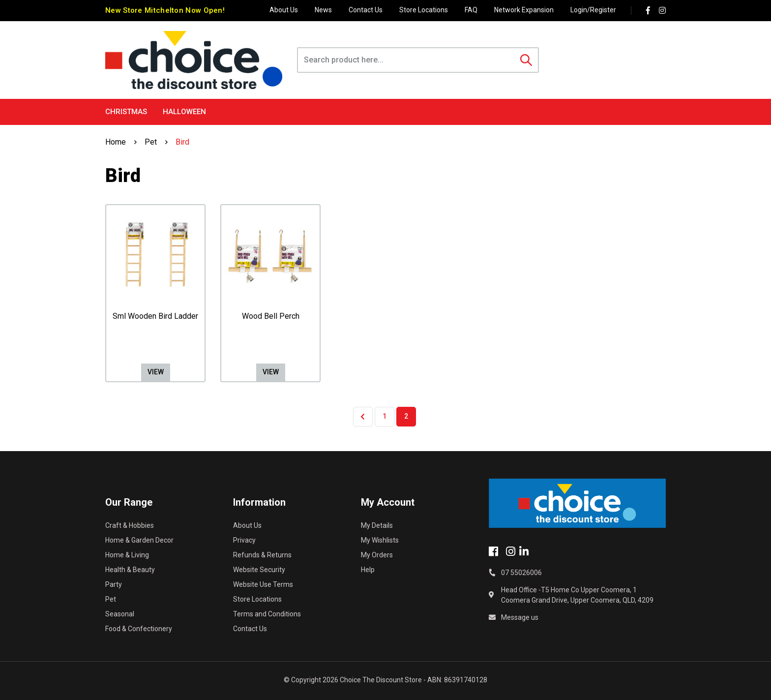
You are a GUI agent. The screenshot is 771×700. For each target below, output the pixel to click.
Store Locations (424, 10)
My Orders (377, 555)
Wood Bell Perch (271, 316)
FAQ (471, 10)
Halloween (184, 112)
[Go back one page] (363, 417)
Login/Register (593, 10)
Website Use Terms (263, 584)
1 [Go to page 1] (385, 416)
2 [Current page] (406, 416)
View (156, 372)
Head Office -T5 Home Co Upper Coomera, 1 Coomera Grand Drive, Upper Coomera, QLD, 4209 (577, 595)
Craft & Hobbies (130, 525)
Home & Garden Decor (139, 540)
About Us (284, 10)
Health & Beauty (130, 570)
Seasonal (120, 614)
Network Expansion (524, 10)
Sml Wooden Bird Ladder (155, 316)
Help (368, 570)
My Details (377, 525)
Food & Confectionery (139, 629)
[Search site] (526, 60)
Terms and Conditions (267, 614)
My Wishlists (380, 540)
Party (114, 584)
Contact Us (366, 10)
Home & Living (127, 555)
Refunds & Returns (262, 555)
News (323, 10)
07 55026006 (521, 573)
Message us (520, 617)
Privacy (244, 540)
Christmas (126, 112)
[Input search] (406, 60)
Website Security (259, 570)
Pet (111, 599)
